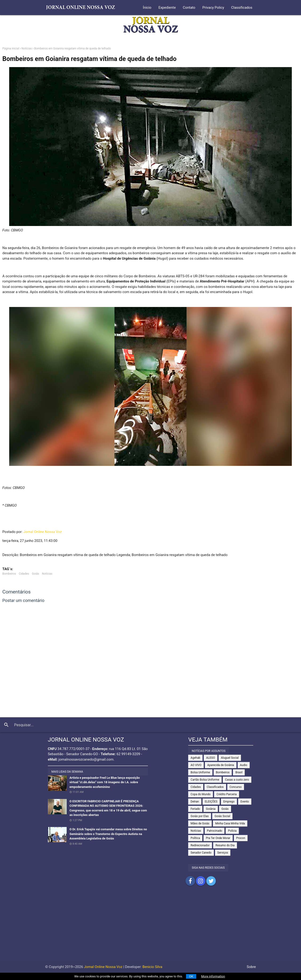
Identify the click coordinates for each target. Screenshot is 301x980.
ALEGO (211, 758)
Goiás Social (222, 816)
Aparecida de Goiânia (221, 765)
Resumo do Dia (225, 845)
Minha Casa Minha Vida (230, 823)
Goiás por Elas (200, 816)
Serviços (223, 853)
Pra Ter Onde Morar (218, 838)
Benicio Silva (153, 967)
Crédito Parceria (227, 794)
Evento (245, 802)
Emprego (229, 802)
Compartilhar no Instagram (201, 881)
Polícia (232, 831)
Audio (244, 765)
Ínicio (147, 8)
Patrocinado (215, 831)
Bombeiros (9, 574)
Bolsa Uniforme (200, 772)
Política (195, 838)
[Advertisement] (150, 928)
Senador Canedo (201, 853)
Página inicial (11, 48)
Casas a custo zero (237, 780)
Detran (195, 802)
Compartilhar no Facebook (190, 881)
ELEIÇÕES (211, 802)
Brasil (239, 772)
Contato (189, 8)
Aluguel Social (230, 758)
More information (213, 976)
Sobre (251, 967)
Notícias (27, 48)
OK (191, 976)
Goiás (35, 574)
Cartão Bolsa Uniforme (205, 780)
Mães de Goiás (200, 823)
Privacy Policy (213, 8)
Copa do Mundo (201, 794)
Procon (241, 838)
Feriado (195, 809)
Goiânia (211, 809)
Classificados (242, 8)
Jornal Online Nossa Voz (43, 532)
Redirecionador (200, 845)
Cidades (24, 574)
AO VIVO (196, 765)
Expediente (167, 8)
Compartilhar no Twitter (211, 881)
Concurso (236, 787)
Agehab (195, 758)
